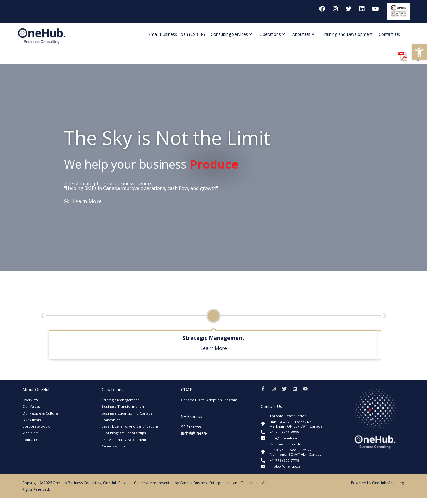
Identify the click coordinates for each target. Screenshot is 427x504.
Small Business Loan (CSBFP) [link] (177, 34)
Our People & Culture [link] (40, 413)
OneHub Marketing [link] (388, 489)
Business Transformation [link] (123, 406)
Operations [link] (272, 34)
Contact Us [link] (389, 34)
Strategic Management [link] (120, 400)
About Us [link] (303, 34)
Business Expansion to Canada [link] (127, 413)
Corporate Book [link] (36, 426)
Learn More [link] (214, 348)
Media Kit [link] (30, 433)
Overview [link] (30, 400)
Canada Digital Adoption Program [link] (210, 400)
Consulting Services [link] (231, 34)
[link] (419, 52)
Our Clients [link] (32, 420)
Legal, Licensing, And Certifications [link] (131, 426)
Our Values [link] (31, 406)
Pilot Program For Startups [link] (124, 433)
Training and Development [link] (347, 34)
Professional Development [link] (124, 440)
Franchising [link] (111, 420)
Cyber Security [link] (114, 446)
